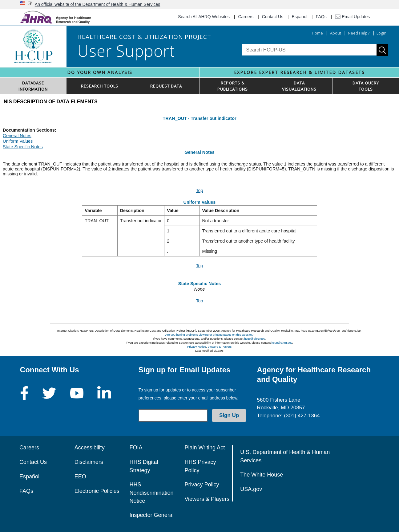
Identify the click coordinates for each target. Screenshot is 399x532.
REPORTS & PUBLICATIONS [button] (233, 86)
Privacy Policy (202, 485)
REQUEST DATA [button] (166, 86)
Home (317, 33)
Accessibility (90, 448)
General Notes (17, 136)
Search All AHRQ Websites (204, 17)
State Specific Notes (23, 147)
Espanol (300, 17)
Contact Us (273, 17)
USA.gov (251, 489)
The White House (262, 475)
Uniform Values (18, 141)
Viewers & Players (220, 347)
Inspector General (152, 515)
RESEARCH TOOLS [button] (100, 86)
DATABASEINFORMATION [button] (33, 86)
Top (199, 190)
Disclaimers (89, 462)
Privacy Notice (197, 347)
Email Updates (352, 17)
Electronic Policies (97, 491)
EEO (80, 477)
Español (29, 477)
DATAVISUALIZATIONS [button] (299, 86)
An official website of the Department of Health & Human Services (98, 4)
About (336, 33)
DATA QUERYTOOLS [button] (366, 86)
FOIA (136, 448)
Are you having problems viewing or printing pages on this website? (209, 335)
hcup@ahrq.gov (254, 339)
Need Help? (359, 33)
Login (381, 33)
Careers (246, 17)
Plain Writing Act (205, 448)
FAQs (321, 17)
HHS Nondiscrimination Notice (152, 493)
